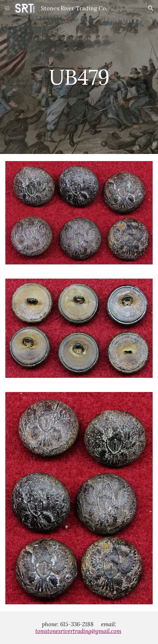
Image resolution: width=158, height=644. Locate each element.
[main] (79, 77)
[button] (7, 8)
